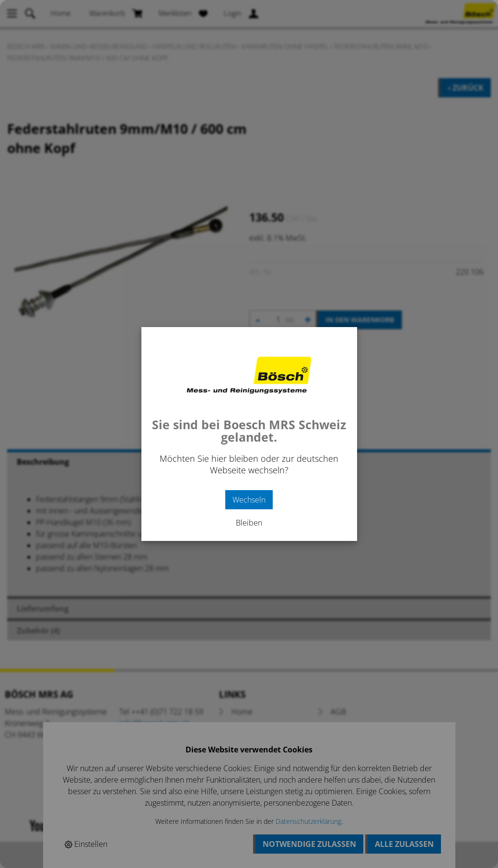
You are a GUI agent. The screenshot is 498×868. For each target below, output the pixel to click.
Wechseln (249, 500)
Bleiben (249, 523)
